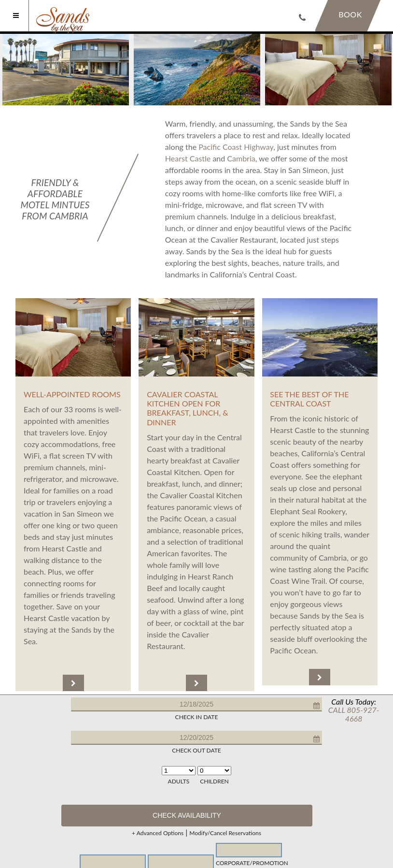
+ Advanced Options (158, 833)
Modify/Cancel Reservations (225, 833)
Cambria (241, 158)
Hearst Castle (188, 158)
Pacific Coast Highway (236, 147)
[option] (66, 70)
